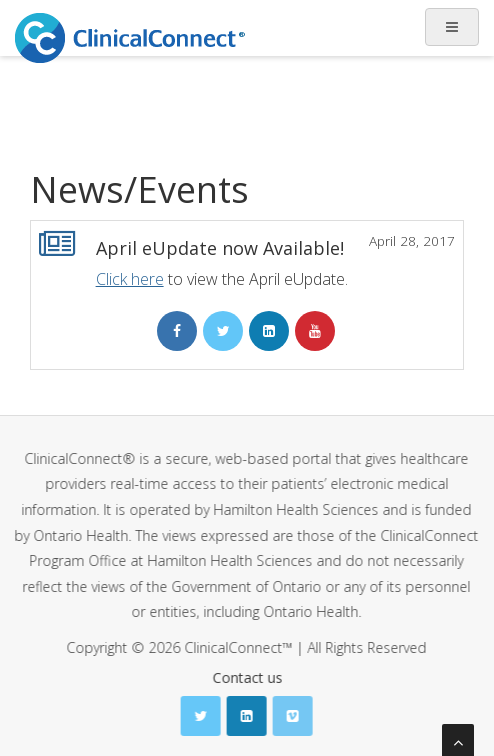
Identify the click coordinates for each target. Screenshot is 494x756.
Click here (130, 279)
